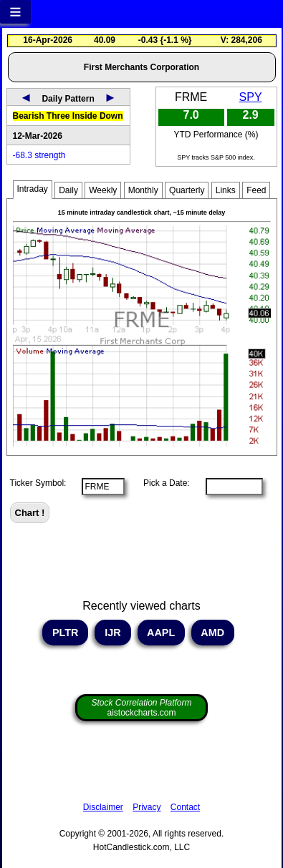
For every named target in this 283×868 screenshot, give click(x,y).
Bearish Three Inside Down (68, 116)
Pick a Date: (162, 483)
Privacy (147, 807)
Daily (68, 190)
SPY (251, 97)
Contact (185, 807)
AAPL (161, 633)
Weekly (103, 190)
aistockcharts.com (141, 708)
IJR (112, 633)
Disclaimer (103, 807)
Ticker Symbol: (38, 483)
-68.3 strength (39, 155)
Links (226, 190)
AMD (213, 633)
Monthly (143, 190)
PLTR (66, 633)
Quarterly (187, 190)
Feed (256, 190)
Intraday (33, 189)
